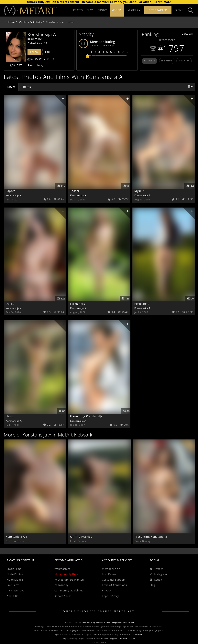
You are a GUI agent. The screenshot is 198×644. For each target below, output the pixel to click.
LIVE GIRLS (133, 10)
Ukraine (35, 39)
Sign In (180, 10)
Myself (139, 191)
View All (187, 34)
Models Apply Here (66, 574)
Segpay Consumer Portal (122, 638)
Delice (10, 304)
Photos (26, 87)
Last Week (149, 61)
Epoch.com (137, 634)
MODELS (117, 10)
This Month (167, 61)
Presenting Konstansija (86, 416)
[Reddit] (156, 580)
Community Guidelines (69, 591)
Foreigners (78, 304)
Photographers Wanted (69, 580)
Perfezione (142, 304)
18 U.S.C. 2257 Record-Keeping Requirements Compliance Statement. (99, 623)
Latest (11, 87)
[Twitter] (156, 569)
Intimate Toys (15, 591)
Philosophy (61, 585)
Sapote (11, 191)
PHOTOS (103, 10)
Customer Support (114, 580)
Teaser (75, 191)
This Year (184, 61)
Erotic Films (14, 569)
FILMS (90, 10)
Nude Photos (15, 574)
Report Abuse (63, 596)
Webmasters (62, 569)
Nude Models (15, 580)
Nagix (10, 416)
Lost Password (111, 574)
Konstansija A (14, 195)
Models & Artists (30, 22)
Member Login (111, 569)
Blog (152, 585)
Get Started (158, 10)
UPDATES (77, 10)
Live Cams (13, 585)
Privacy (107, 591)
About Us (12, 596)
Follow (34, 52)
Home (11, 22)
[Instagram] (158, 574)
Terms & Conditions (114, 585)
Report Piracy (110, 596)
